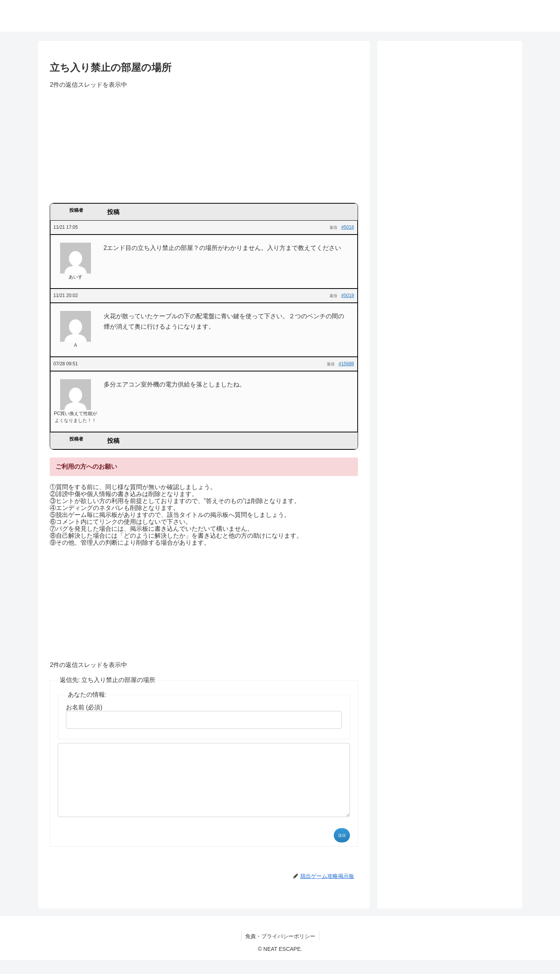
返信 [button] (333, 227)
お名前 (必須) (84, 707)
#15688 (346, 364)
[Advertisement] (204, 149)
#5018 (347, 227)
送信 (342, 849)
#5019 (347, 295)
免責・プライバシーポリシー (280, 950)
